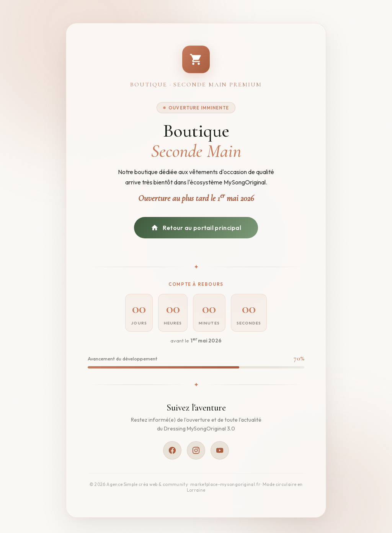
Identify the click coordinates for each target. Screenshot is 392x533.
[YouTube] (220, 450)
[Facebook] (172, 450)
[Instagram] (196, 450)
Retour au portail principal (196, 228)
